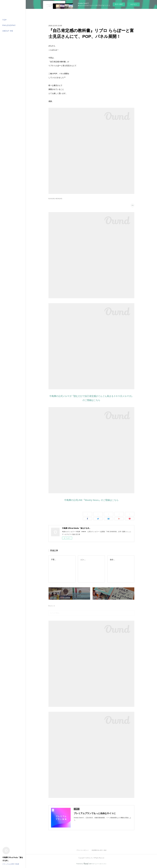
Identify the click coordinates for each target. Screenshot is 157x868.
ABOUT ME (8, 31)
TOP (5, 20)
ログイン (134, 4)
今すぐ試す (119, 4)
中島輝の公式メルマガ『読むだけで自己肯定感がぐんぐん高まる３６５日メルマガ (90, 396)
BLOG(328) (52, 199)
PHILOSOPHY (9, 26)
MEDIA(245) (59, 199)
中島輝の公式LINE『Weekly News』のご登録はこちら (91, 500)
